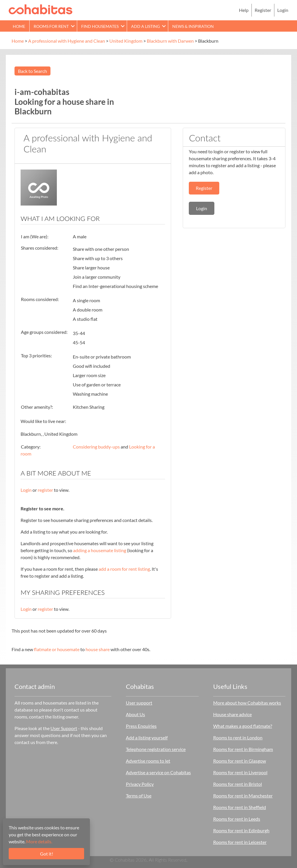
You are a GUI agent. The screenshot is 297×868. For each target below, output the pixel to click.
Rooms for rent (51, 26)
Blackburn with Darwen (170, 41)
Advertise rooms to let (148, 761)
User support (139, 703)
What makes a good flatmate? (243, 726)
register (45, 490)
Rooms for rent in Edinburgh (241, 830)
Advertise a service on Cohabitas (158, 772)
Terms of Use (139, 796)
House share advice (232, 714)
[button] (73, 26)
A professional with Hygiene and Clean (67, 41)
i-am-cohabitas (42, 92)
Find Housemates (100, 26)
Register (263, 10)
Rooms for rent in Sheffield (240, 807)
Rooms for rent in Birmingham (243, 749)
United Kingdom (126, 41)
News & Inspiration (193, 26)
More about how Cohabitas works (247, 703)
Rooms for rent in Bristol (238, 784)
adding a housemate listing (100, 550)
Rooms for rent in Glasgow (240, 761)
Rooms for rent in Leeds (237, 819)
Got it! (47, 854)
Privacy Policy (140, 784)
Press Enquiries (141, 726)
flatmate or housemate (57, 649)
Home (19, 26)
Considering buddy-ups (96, 447)
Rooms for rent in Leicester (240, 842)
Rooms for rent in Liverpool (240, 772)
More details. (39, 841)
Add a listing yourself (147, 738)
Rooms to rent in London (238, 738)
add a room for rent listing (124, 569)
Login (283, 10)
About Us (135, 714)
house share (98, 649)
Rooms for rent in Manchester (243, 796)
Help (244, 10)
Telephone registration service (156, 749)
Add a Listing (145, 26)
